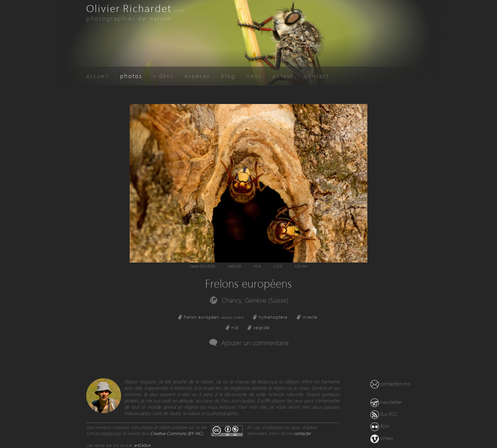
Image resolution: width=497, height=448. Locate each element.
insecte (310, 317)
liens (254, 76)
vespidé (261, 327)
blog (228, 76)
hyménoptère (273, 317)
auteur (283, 76)
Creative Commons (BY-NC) (177, 433)
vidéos (164, 76)
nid (235, 327)
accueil (98, 76)
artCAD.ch (143, 445)
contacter (302, 433)
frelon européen (214, 317)
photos (131, 76)
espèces (197, 76)
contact (317, 76)
